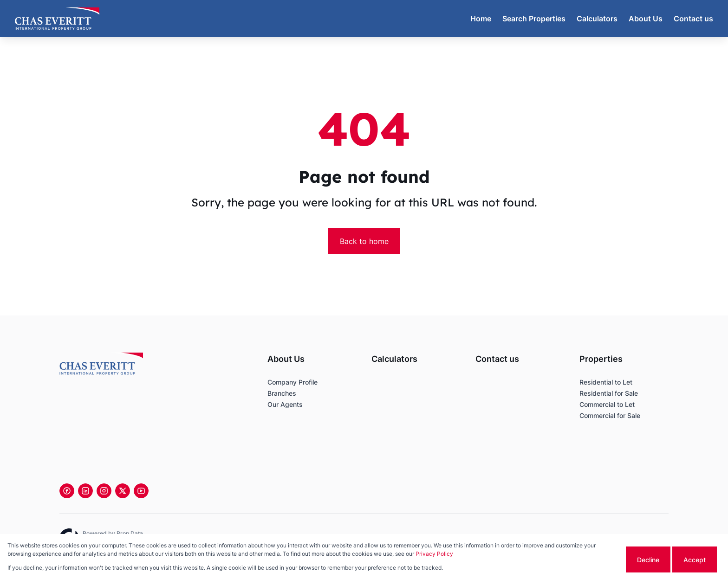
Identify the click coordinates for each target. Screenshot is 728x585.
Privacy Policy (434, 554)
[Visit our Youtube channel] (141, 491)
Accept (695, 560)
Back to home (364, 241)
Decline (648, 560)
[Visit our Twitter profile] (123, 491)
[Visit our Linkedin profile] (85, 491)
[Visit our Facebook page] (67, 491)
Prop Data (130, 533)
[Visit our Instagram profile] (104, 491)
